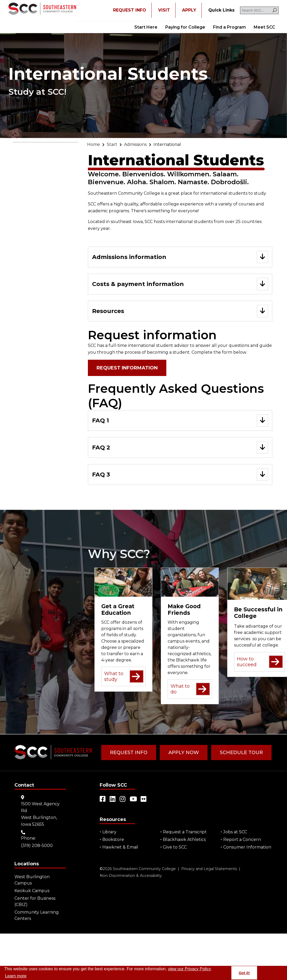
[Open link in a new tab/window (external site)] (103, 799)
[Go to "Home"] (94, 145)
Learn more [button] (16, 976)
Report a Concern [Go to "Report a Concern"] (242, 839)
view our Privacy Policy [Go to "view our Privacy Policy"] (189, 969)
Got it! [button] (244, 973)
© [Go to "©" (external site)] (101, 869)
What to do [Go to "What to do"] (190, 689)
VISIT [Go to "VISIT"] (164, 10)
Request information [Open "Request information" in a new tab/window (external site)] (127, 368)
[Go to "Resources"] (180, 311)
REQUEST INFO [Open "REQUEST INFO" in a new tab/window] (130, 10)
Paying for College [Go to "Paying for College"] (185, 27)
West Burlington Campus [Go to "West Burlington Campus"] (32, 880)
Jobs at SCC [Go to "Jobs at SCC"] (235, 832)
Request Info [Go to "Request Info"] (129, 753)
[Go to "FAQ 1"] (180, 420)
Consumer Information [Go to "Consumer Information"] (247, 847)
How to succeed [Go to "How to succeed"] (260, 662)
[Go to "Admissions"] (135, 145)
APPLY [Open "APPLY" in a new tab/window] (189, 10)
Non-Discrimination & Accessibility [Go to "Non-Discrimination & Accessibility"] (131, 876)
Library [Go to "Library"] (109, 832)
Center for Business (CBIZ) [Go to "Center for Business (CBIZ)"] (35, 901)
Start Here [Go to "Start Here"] (146, 27)
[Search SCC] (259, 10)
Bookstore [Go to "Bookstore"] (113, 839)
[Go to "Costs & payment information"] (180, 284)
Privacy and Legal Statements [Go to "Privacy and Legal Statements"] (209, 869)
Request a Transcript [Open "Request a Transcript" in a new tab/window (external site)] (185, 832)
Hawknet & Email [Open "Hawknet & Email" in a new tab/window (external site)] (120, 847)
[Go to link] (42, 9)
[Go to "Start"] (112, 145)
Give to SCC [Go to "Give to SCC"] (175, 847)
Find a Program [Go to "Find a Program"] (229, 27)
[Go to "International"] (167, 145)
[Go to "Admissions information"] (180, 257)
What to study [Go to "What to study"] (124, 676)
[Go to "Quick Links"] (221, 10)
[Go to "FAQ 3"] (180, 475)
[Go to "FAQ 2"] (180, 447)
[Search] (275, 10)
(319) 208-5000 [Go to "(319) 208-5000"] (37, 846)
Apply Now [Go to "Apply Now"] (184, 753)
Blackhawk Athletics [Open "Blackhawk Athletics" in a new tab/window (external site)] (184, 839)
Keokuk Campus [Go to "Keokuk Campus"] (32, 891)
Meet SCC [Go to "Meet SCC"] (264, 27)
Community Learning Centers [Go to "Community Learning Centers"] (37, 915)
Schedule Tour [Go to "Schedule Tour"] (241, 753)
